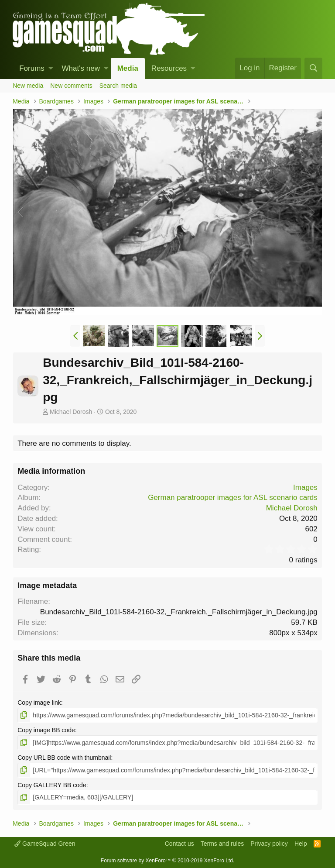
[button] (51, 69)
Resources (169, 68)
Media (128, 68)
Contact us (179, 843)
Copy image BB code (46, 730)
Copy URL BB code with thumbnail (64, 757)
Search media (118, 86)
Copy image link (39, 703)
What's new (81, 68)
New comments (71, 86)
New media (28, 86)
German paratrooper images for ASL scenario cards (233, 498)
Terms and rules (222, 843)
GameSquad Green (45, 843)
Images (305, 487)
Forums (32, 68)
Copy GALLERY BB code (52, 784)
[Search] (313, 68)
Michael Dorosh (71, 412)
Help (301, 843)
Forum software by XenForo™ (167, 860)
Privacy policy (269, 843)
